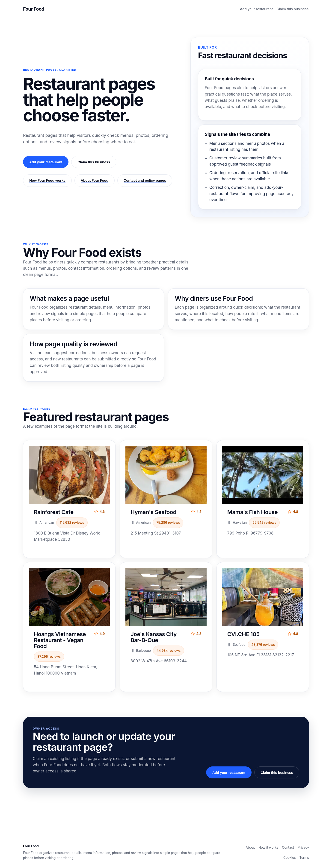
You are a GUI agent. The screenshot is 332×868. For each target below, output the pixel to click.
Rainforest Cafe (54, 512)
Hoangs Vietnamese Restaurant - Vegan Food (60, 640)
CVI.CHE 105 (243, 634)
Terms (304, 858)
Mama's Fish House (253, 512)
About (250, 847)
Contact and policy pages (145, 180)
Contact (288, 847)
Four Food (34, 9)
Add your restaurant (256, 9)
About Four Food (95, 180)
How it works (268, 847)
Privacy (303, 847)
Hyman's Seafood (153, 512)
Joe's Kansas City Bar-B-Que (154, 637)
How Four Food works (47, 180)
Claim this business (292, 9)
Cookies (290, 858)
